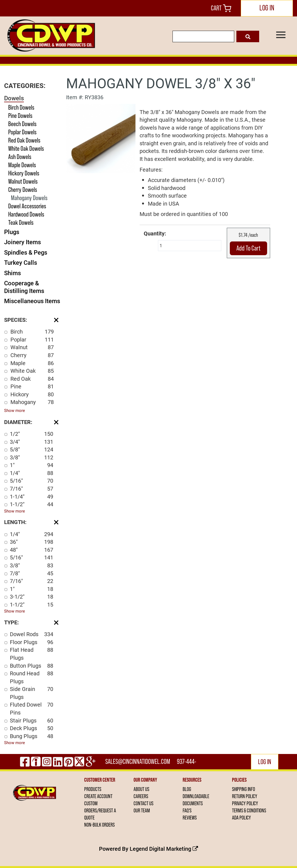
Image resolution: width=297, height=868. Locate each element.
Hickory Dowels (24, 173)
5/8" (32, 449)
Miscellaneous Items (32, 301)
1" (32, 465)
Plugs (12, 232)
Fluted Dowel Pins (32, 708)
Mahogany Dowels (29, 198)
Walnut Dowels (23, 181)
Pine (32, 386)
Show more (15, 410)
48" (32, 550)
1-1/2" (32, 504)
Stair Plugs (32, 720)
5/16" (32, 481)
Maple (32, 363)
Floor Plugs (32, 642)
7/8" (32, 573)
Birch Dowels (21, 107)
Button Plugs (32, 666)
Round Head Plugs (32, 677)
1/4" (32, 473)
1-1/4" (32, 496)
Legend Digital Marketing (164, 849)
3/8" (32, 457)
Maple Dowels (22, 165)
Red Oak (32, 379)
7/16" (32, 489)
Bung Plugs (32, 736)
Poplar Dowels (22, 132)
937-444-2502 (187, 763)
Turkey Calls (21, 262)
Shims (12, 273)
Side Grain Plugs (32, 693)
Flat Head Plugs (32, 654)
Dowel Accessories (27, 206)
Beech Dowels (22, 124)
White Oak (32, 371)
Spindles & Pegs (26, 252)
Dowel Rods (32, 634)
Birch (32, 331)
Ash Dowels (20, 157)
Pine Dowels (20, 116)
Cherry (32, 355)
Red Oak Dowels (24, 140)
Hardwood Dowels (26, 214)
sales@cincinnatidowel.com (138, 762)
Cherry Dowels (23, 190)
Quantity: (155, 233)
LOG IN (267, 8)
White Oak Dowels (26, 148)
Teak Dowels (21, 222)
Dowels (14, 98)
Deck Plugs (32, 728)
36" (32, 542)
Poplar (32, 339)
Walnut (32, 347)
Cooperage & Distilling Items (24, 287)
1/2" (32, 434)
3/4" (32, 442)
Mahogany (32, 402)
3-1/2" (32, 597)
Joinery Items (22, 242)
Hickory (32, 394)
